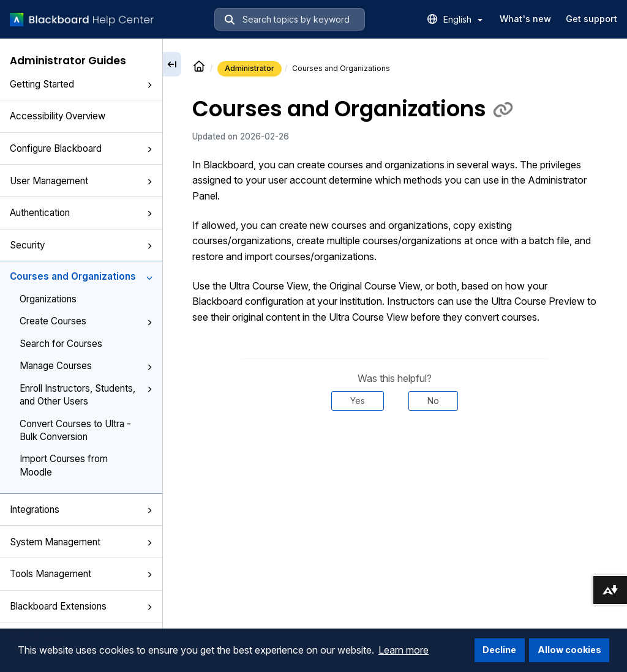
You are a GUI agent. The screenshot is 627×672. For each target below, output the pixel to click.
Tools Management (81, 574)
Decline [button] (499, 650)
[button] (149, 85)
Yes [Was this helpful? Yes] (358, 401)
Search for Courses (61, 344)
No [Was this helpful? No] (433, 401)
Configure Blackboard (81, 148)
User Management (81, 181)
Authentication (81, 213)
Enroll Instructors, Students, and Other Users (86, 395)
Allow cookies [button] (569, 650)
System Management (81, 542)
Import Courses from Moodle (64, 465)
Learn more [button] (404, 650)
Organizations (48, 299)
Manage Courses (86, 366)
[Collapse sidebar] (172, 64)
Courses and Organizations (81, 276)
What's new (525, 19)
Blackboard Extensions (81, 606)
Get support (591, 19)
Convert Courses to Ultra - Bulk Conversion (75, 430)
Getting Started (81, 84)
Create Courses (86, 321)
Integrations (81, 510)
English (463, 19)
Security (81, 245)
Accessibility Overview (58, 116)
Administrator (250, 68)
